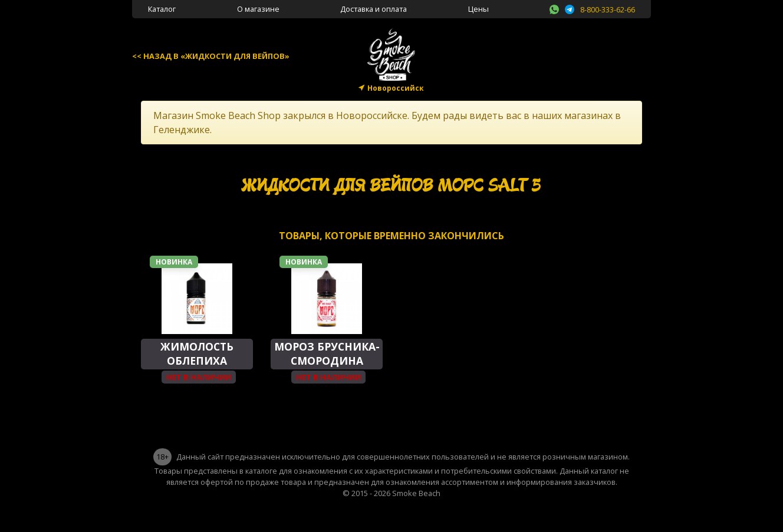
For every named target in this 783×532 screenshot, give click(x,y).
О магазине (258, 9)
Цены (478, 9)
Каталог (162, 9)
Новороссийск (396, 88)
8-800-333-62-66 (608, 9)
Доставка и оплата (374, 9)
